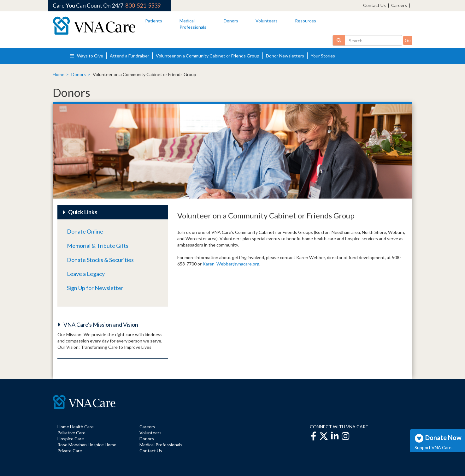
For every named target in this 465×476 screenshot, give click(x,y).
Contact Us (374, 5)
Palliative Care (71, 433)
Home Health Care (76, 427)
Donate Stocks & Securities (100, 260)
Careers (399, 5)
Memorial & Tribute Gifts (98, 246)
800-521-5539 (143, 5)
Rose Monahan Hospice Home (87, 445)
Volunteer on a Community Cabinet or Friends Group (208, 56)
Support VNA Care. (433, 447)
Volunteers (267, 21)
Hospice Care (71, 439)
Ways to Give (87, 56)
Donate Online (85, 231)
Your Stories (323, 56)
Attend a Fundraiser (129, 56)
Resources (306, 21)
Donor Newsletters (285, 56)
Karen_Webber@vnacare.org (231, 264)
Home (59, 74)
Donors (231, 21)
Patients (154, 21)
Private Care (70, 451)
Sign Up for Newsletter (95, 288)
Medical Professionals (161, 445)
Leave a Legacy (86, 274)
